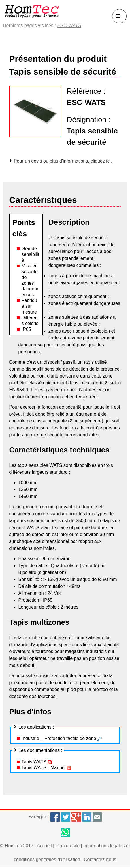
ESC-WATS (69, 26)
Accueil (44, 846)
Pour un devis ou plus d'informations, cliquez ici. (63, 161)
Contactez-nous (100, 859)
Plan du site (68, 846)
